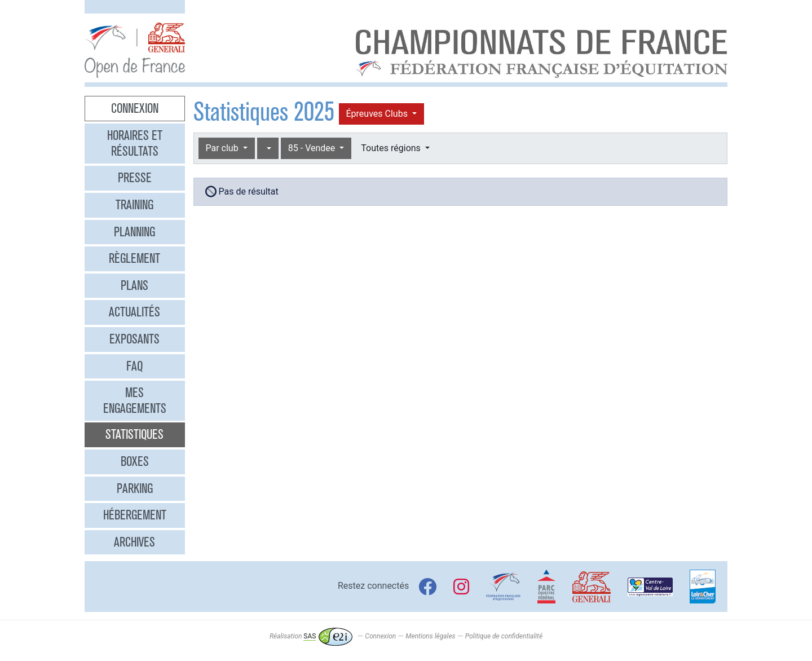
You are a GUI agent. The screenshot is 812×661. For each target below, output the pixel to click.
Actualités (134, 312)
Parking (135, 488)
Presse (135, 178)
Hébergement (135, 515)
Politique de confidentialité (504, 636)
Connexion (135, 108)
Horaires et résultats (135, 143)
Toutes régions (392, 148)
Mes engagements (135, 400)
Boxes (135, 461)
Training (134, 205)
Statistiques (134, 434)
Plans (134, 285)
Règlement (134, 258)
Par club (223, 148)
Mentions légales (430, 636)
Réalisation (311, 636)
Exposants (134, 339)
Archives (134, 542)
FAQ (134, 366)
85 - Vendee (313, 148)
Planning (134, 232)
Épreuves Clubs (378, 114)
